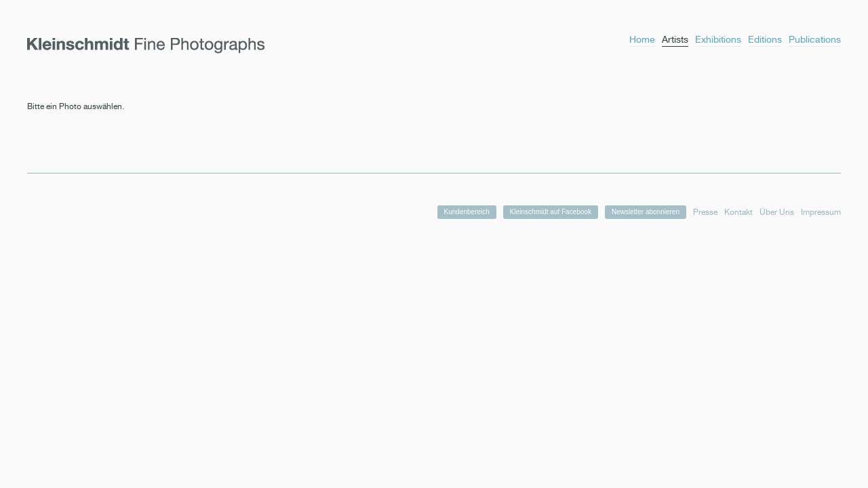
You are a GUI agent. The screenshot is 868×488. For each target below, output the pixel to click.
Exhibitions (718, 39)
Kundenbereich (467, 212)
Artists (675, 39)
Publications (815, 39)
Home (642, 39)
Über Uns (777, 212)
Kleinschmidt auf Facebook (551, 212)
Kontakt (738, 212)
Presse (705, 212)
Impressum (821, 212)
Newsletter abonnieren (646, 212)
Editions (765, 39)
